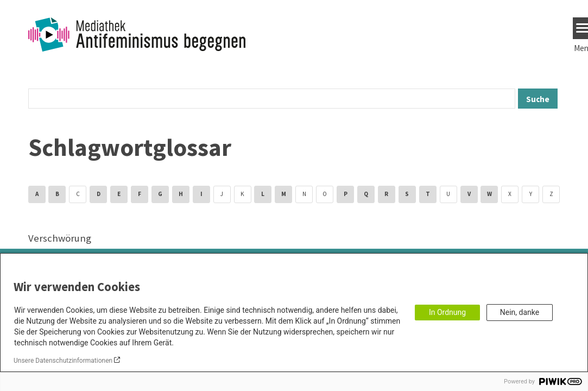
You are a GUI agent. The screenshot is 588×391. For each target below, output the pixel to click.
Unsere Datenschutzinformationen (63, 361)
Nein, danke (520, 312)
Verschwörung (60, 238)
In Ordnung (447, 312)
